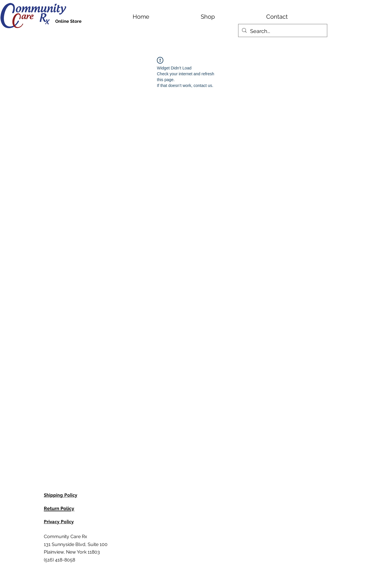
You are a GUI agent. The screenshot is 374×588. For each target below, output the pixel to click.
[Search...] (282, 31)
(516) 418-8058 (59, 560)
